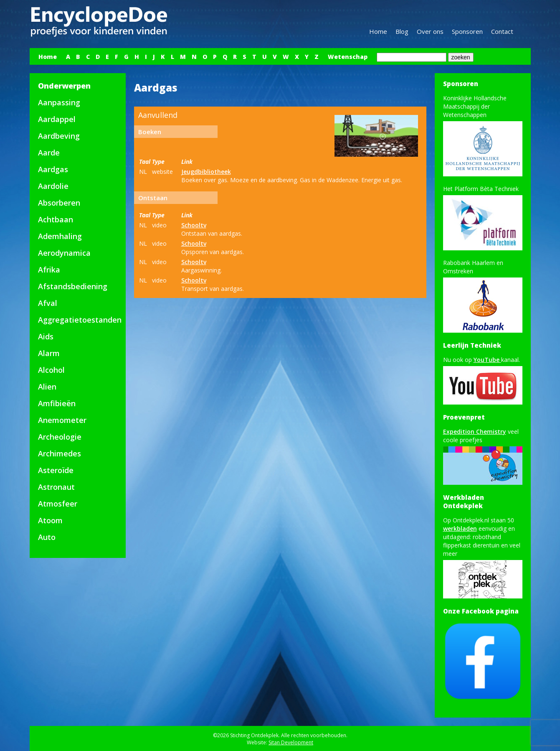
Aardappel (57, 119)
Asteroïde (56, 470)
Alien (47, 387)
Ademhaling (60, 236)
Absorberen (59, 203)
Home (378, 31)
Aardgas (53, 169)
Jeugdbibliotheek (206, 172)
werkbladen (460, 528)
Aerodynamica (64, 253)
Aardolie (53, 186)
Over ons (430, 31)
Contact (502, 31)
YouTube (487, 360)
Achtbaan (56, 219)
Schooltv (194, 225)
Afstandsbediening (73, 286)
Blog (402, 31)
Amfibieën (57, 403)
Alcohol (51, 370)
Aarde (49, 153)
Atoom (50, 520)
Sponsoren (467, 31)
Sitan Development (291, 742)
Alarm (49, 353)
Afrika (49, 270)
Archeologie (60, 437)
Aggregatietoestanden (80, 320)
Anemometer (62, 420)
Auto (47, 537)
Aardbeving (59, 136)
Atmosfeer (58, 504)
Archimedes (60, 453)
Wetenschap (348, 57)
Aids (46, 336)
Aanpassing (59, 102)
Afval (48, 303)
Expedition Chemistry (475, 432)
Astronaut (56, 487)
